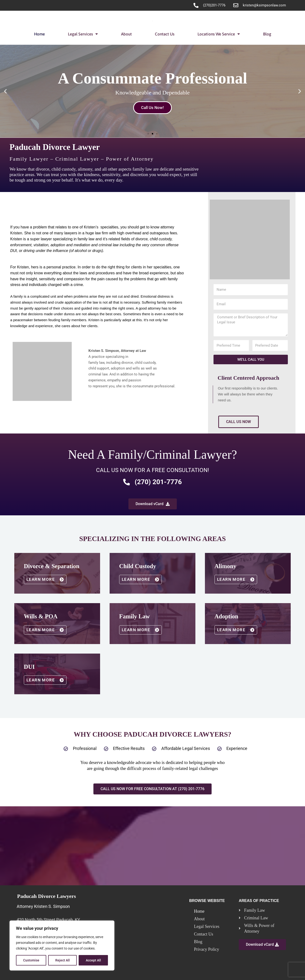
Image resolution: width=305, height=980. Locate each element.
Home (39, 34)
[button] (5, 91)
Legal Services (83, 34)
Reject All (63, 960)
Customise (31, 960)
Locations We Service (219, 34)
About (126, 34)
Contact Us (165, 34)
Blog (267, 34)
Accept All (93, 960)
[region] (62, 946)
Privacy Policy (207, 948)
